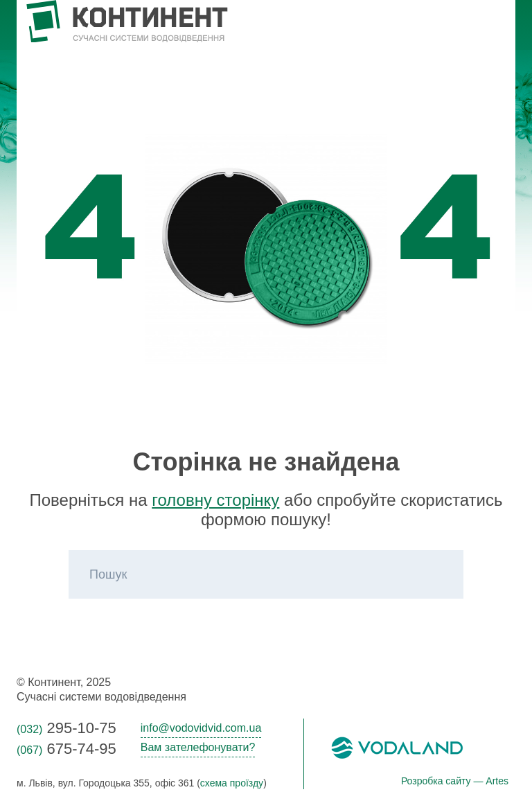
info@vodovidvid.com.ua (201, 728)
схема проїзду (232, 783)
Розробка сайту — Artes (455, 781)
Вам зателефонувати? (198, 747)
